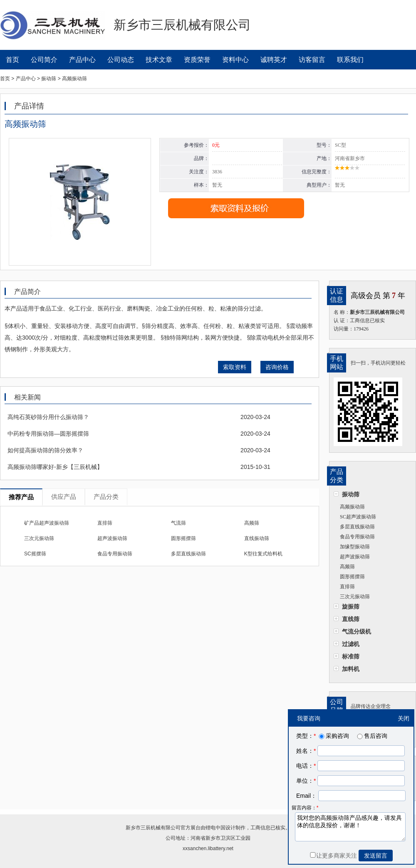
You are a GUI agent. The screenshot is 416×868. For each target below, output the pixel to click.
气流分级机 (357, 631)
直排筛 (347, 587)
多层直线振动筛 (357, 527)
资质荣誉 (197, 60)
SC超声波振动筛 (358, 517)
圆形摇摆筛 (352, 577)
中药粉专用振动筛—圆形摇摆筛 (48, 434)
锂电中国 (215, 828)
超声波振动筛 (355, 557)
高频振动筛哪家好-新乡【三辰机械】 (55, 467)
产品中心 (82, 60)
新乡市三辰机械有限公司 (153, 828)
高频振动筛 (352, 507)
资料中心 (235, 60)
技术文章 (159, 60)
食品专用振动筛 (357, 537)
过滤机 (351, 644)
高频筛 (347, 567)
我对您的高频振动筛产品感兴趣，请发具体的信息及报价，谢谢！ (350, 827)
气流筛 (178, 523)
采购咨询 (333, 736)
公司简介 (44, 60)
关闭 (404, 718)
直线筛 (351, 619)
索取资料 (235, 367)
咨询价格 (277, 367)
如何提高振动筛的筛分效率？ (45, 450)
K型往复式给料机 (263, 554)
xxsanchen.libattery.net (208, 848)
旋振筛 (351, 607)
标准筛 (351, 656)
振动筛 (351, 494)
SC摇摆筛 (35, 554)
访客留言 (312, 60)
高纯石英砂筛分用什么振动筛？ (48, 417)
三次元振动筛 (355, 597)
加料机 (351, 669)
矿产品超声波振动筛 (47, 523)
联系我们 (350, 60)
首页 (12, 60)
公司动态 (121, 60)
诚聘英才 (274, 60)
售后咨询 (371, 736)
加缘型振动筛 (355, 547)
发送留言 (376, 856)
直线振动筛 (257, 538)
